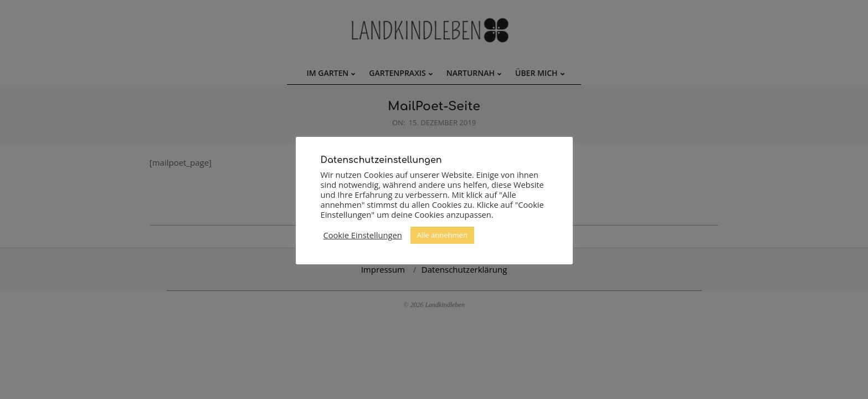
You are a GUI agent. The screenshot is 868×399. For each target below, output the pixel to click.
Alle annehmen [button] (442, 235)
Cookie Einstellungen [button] (363, 235)
